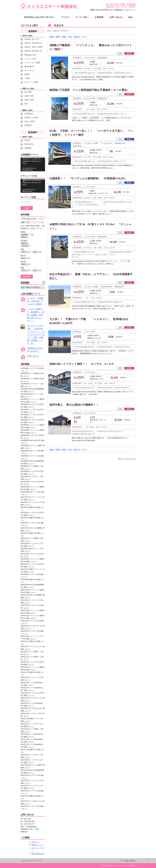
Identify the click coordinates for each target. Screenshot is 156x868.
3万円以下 (26, 125)
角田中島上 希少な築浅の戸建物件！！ (75, 405)
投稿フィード (37, 845)
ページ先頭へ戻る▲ (128, 861)
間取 (63, 37)
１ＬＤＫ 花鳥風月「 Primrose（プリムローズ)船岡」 (36, 301)
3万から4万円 (28, 122)
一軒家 (25, 78)
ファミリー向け (90, 58)
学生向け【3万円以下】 (32, 51)
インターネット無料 (91, 143)
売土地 (25, 140)
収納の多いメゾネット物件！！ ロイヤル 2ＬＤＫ (82, 364)
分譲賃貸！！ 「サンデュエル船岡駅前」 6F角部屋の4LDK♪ (88, 178)
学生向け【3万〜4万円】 (32, 47)
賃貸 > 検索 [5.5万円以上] (31, 287)
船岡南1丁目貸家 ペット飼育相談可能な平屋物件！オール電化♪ (89, 90)
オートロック (28, 70)
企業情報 (99, 17)
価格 (51, 37)
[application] (33, 165)
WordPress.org (38, 854)
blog (130, 17)
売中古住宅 (27, 144)
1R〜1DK (26, 92)
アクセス (65, 17)
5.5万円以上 (77, 58)
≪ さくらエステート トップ (31, 861)
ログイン (35, 842)
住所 (69, 37)
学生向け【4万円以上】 (32, 43)
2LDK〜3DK (27, 100)
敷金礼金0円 (102, 58)
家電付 (25, 74)
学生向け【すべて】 (30, 39)
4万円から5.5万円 (29, 118)
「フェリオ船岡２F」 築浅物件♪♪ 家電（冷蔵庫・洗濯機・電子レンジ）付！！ (36, 315)
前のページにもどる (127, 459)
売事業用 (26, 148)
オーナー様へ (82, 17)
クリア (84, 37)
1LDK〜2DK (27, 96)
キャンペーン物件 (29, 82)
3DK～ (25, 104)
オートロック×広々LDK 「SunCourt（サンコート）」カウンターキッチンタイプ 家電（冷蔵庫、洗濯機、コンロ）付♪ (36, 334)
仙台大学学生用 (106, 287)
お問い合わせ (116, 17)
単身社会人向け (120, 143)
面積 (57, 37)
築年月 (76, 37)
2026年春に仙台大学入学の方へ (39, 17)
